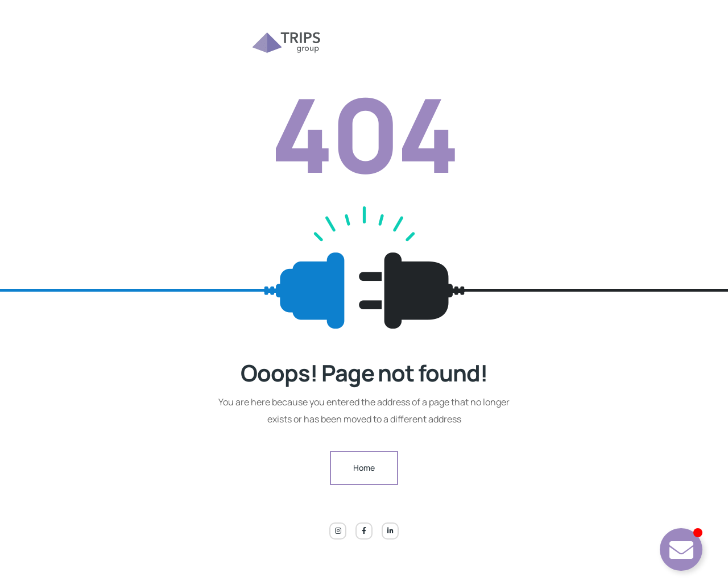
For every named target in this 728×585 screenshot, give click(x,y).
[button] (25, 560)
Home (364, 468)
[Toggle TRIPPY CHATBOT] (681, 549)
